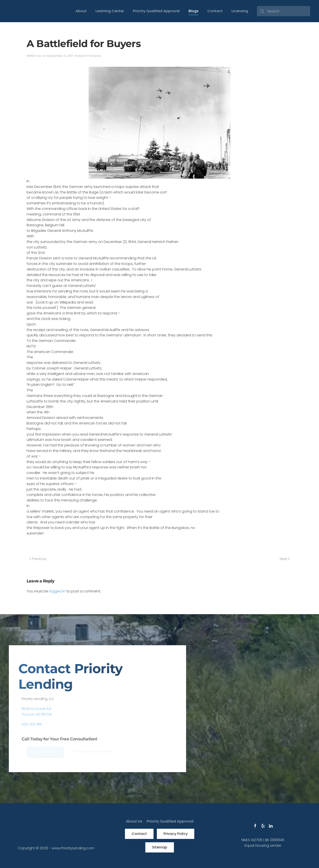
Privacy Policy (176, 834)
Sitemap (160, 847)
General (95, 56)
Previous (38, 559)
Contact (215, 11)
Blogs (194, 11)
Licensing (240, 11)
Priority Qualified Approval (156, 11)
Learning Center (110, 11)
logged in (57, 591)
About (81, 11)
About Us (134, 821)
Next (285, 559)
